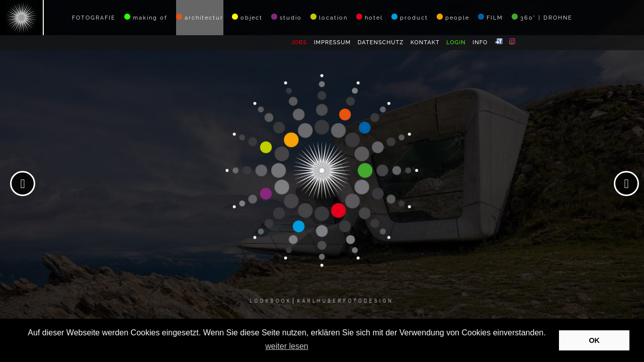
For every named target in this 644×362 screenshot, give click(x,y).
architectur (200, 17)
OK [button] (594, 340)
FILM (491, 17)
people (453, 17)
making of (146, 17)
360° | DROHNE (542, 17)
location (329, 17)
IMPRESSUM (333, 42)
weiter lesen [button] (287, 346)
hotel (370, 17)
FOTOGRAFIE (94, 18)
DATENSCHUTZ (381, 42)
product (410, 17)
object (247, 17)
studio (287, 17)
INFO (480, 42)
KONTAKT (425, 42)
